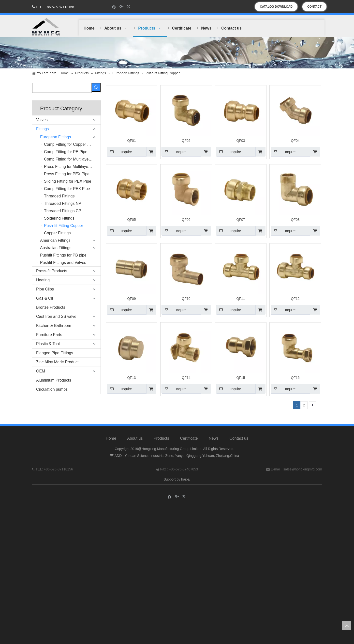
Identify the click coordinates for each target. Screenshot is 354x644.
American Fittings (55, 240)
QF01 (131, 141)
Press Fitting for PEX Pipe (67, 174)
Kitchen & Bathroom (54, 326)
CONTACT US (314, 8)
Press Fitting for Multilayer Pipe (71, 167)
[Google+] (122, 7)
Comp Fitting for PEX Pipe (67, 189)
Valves (42, 120)
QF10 (186, 299)
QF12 (295, 299)
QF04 (295, 141)
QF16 (295, 378)
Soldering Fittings (59, 218)
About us (135, 443)
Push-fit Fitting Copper (64, 226)
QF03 (241, 141)
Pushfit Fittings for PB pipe (63, 255)
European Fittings (55, 137)
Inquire (119, 152)
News (214, 443)
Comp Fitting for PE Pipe (66, 152)
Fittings (43, 129)
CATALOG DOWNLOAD (276, 7)
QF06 (186, 220)
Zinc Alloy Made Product (57, 362)
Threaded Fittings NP (63, 203)
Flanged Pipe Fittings (55, 353)
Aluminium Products (54, 380)
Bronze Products (51, 307)
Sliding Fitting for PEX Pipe (68, 181)
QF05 (131, 220)
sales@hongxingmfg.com (303, 474)
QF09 (131, 299)
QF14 (186, 378)
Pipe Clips (45, 289)
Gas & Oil (44, 298)
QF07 (241, 220)
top (346, 626)
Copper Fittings (57, 233)
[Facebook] (114, 7)
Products (161, 443)
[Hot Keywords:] (96, 87)
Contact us (239, 443)
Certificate (189, 443)
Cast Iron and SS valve (56, 316)
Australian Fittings (56, 248)
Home (111, 443)
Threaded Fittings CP (63, 211)
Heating (43, 280)
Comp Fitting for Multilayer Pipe (71, 159)
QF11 (241, 299)
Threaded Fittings (59, 196)
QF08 (295, 220)
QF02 (186, 141)
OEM (41, 371)
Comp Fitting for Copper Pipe (69, 144)
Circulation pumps (52, 389)
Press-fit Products (52, 271)
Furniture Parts (49, 335)
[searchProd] (62, 88)
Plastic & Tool (48, 344)
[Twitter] (129, 7)
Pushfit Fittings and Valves (63, 263)
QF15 (241, 378)
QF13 (131, 378)
